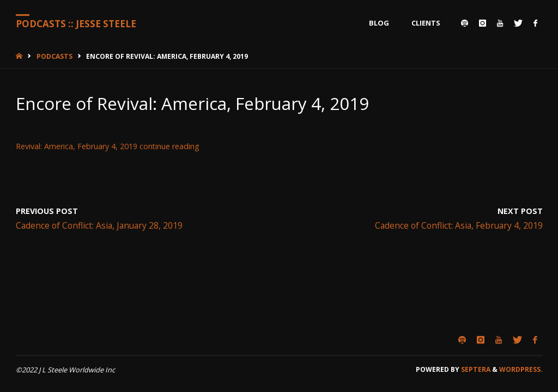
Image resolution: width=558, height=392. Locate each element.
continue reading (169, 146)
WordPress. (521, 369)
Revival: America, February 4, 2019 (77, 146)
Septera (475, 369)
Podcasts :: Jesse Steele (76, 24)
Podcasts (54, 56)
